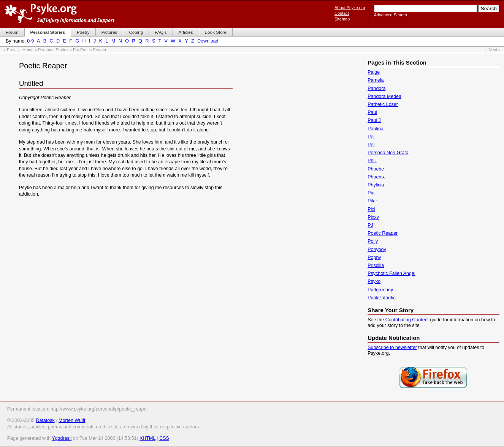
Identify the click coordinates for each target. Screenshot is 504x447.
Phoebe (376, 169)
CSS (164, 438)
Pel (371, 145)
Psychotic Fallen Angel (391, 273)
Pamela (376, 80)
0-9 (30, 41)
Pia (371, 193)
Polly (373, 241)
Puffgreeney (380, 290)
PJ (370, 225)
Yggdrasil (62, 438)
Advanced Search (391, 15)
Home (28, 50)
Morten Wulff (72, 420)
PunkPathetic (381, 298)
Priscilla (376, 265)
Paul (372, 112)
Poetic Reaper (383, 233)
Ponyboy (377, 250)
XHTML (147, 438)
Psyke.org (59, 13)
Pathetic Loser (383, 104)
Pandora (376, 88)
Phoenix (376, 177)
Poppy (374, 257)
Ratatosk (45, 420)
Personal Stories (53, 50)
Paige (374, 72)
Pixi (371, 209)
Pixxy (373, 217)
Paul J (374, 120)
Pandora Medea (384, 96)
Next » (495, 50)
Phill (372, 161)
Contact (342, 13)
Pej (371, 137)
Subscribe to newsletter (392, 347)
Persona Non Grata (388, 153)
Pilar (372, 201)
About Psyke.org (350, 8)
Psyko (374, 281)
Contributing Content (407, 320)
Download (208, 41)
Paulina (376, 129)
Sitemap (342, 19)
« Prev (9, 50)
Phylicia (376, 185)
